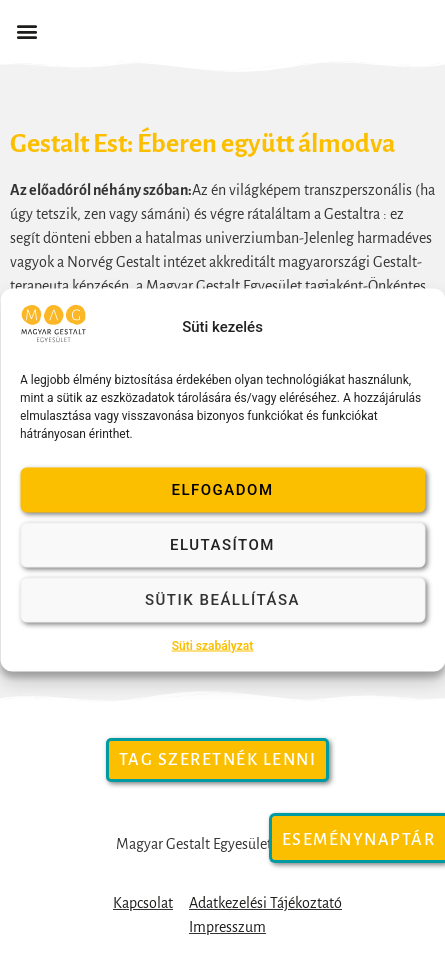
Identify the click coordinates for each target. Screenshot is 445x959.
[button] (26, 31)
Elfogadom (222, 490)
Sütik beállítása (222, 600)
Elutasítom (222, 545)
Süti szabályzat (213, 645)
